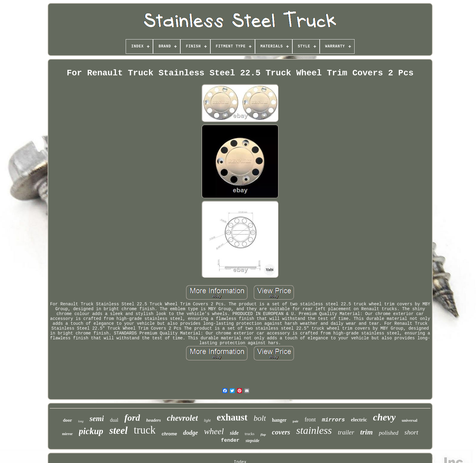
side (234, 433)
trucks (250, 434)
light (207, 420)
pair (296, 421)
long (81, 421)
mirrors (333, 420)
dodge (190, 433)
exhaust (232, 417)
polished (389, 433)
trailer (346, 432)
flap (263, 434)
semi (97, 418)
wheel (214, 431)
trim (367, 432)
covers (281, 432)
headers (153, 420)
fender (230, 440)
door (67, 420)
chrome (169, 434)
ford (132, 418)
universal (409, 420)
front (310, 419)
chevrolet (182, 418)
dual (114, 420)
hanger (279, 420)
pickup (91, 431)
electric (359, 420)
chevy (384, 417)
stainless (314, 430)
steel (118, 430)
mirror (67, 434)
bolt (260, 418)
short (411, 432)
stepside (252, 441)
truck (145, 430)
